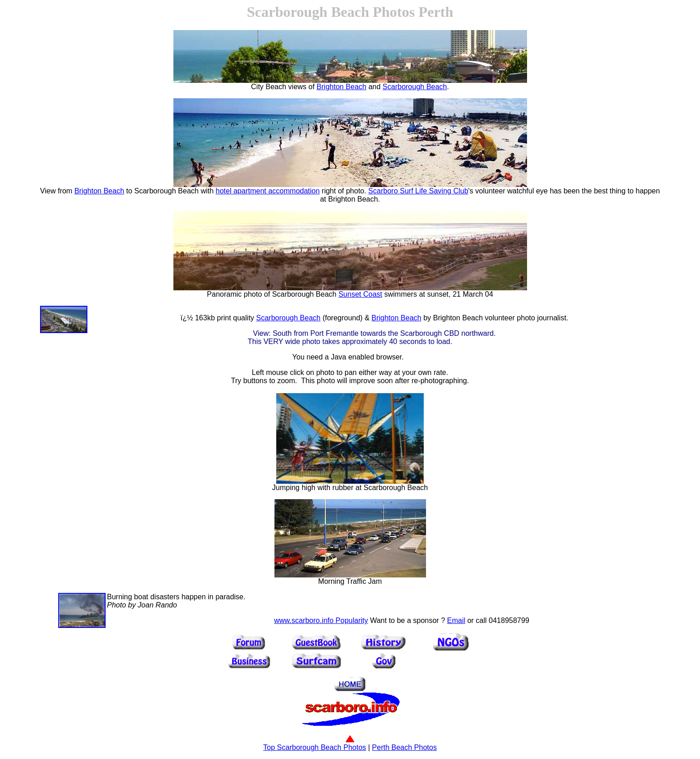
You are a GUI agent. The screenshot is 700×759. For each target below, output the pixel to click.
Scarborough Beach (415, 87)
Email (456, 620)
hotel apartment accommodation (268, 191)
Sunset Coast (360, 294)
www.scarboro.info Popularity (321, 620)
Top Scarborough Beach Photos (314, 744)
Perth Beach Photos (404, 747)
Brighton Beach (342, 87)
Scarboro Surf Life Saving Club (418, 191)
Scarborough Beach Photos (331, 12)
